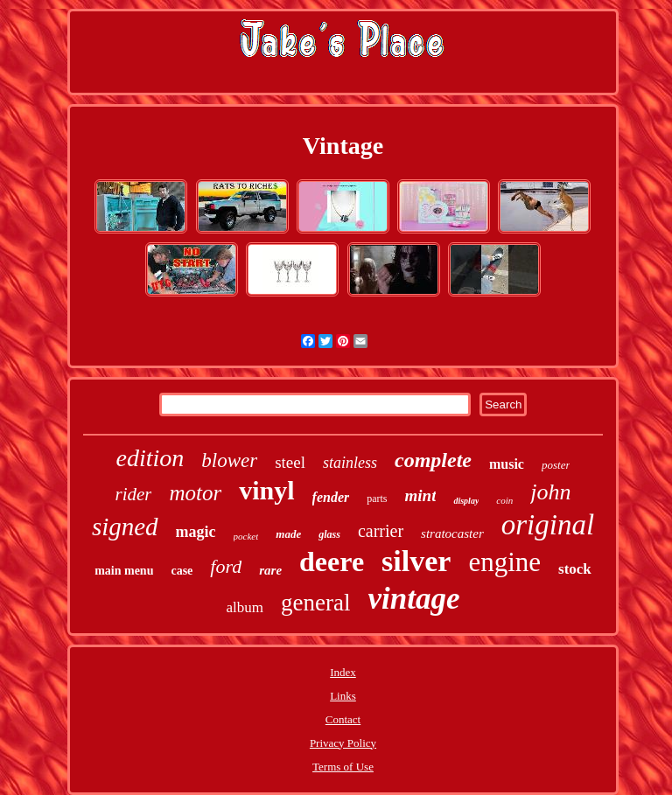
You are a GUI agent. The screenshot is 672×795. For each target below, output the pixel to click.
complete (433, 460)
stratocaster (452, 533)
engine (504, 562)
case (182, 571)
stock (575, 569)
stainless (350, 463)
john (550, 492)
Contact (343, 719)
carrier (381, 531)
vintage (413, 599)
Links (343, 696)
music (507, 464)
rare (270, 570)
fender (331, 497)
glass (329, 534)
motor (195, 493)
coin (504, 500)
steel (290, 462)
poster (556, 465)
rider (133, 494)
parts (377, 499)
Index (343, 672)
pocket (246, 536)
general (315, 603)
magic (196, 532)
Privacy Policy (343, 743)
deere (332, 561)
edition (150, 458)
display (466, 501)
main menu (124, 571)
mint (421, 495)
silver (416, 561)
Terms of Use (343, 767)
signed (125, 527)
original (548, 525)
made (288, 534)
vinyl (266, 490)
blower (229, 460)
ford (226, 566)
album (245, 607)
